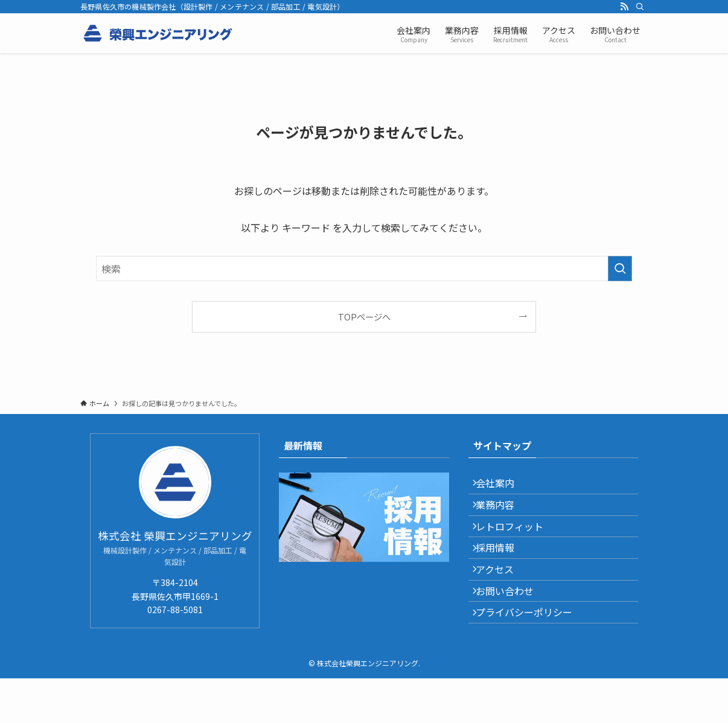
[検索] (640, 7)
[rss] (624, 7)
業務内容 (502, 515)
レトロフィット (517, 544)
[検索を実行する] (620, 269)
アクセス (502, 601)
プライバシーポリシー (531, 658)
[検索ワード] (364, 269)
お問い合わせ (512, 629)
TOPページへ (364, 317)
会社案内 (502, 486)
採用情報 (502, 572)
